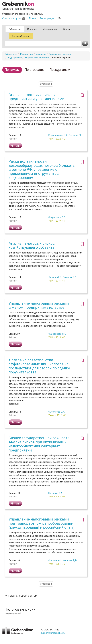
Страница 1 (46, 84)
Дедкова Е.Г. (75, 135)
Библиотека (11, 54)
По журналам (60, 70)
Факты (68, 29)
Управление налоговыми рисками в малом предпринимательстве (39, 305)
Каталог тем (27, 54)
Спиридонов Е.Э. (57, 217)
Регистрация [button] (47, 18)
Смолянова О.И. (57, 412)
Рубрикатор (15, 29)
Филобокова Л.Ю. (57, 334)
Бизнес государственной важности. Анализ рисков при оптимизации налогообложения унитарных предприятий (39, 444)
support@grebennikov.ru (53, 633)
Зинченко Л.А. (56, 493)
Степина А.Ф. (55, 560)
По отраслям (35, 70)
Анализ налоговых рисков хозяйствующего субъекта (32, 245)
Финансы (41, 54)
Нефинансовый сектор (37, 58)
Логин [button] (32, 18)
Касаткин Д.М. (70, 560)
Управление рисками (60, 54)
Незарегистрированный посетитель (23, 14)
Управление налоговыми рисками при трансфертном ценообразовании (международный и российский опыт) (42, 523)
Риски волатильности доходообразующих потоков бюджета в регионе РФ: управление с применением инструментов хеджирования (42, 170)
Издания (32, 29)
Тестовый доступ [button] (21, 36)
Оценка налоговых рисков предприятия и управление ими (36, 97)
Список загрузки (14, 18)
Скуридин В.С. (70, 277)
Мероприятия (50, 29)
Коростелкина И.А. (58, 135)
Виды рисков (15, 58)
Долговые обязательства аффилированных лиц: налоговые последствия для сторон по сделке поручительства (39, 366)
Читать (15, 146)
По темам (12, 70)
